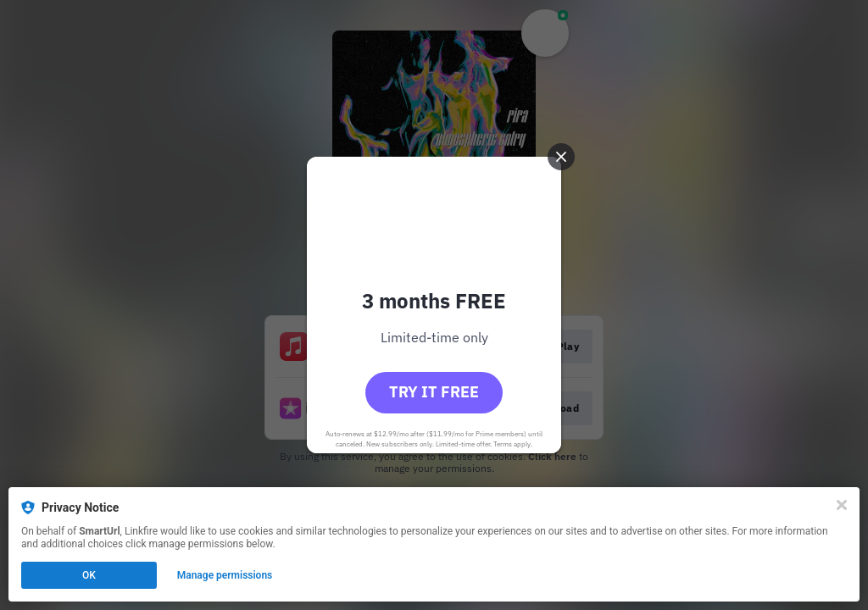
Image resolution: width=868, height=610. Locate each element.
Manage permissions (225, 575)
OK (89, 575)
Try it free (434, 392)
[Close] (842, 505)
